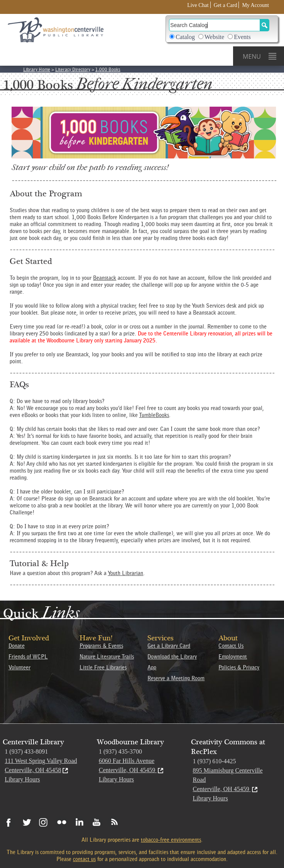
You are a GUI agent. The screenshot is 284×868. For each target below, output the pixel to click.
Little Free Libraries (103, 667)
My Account (255, 5)
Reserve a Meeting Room (176, 678)
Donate (17, 646)
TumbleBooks (154, 415)
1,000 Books (108, 69)
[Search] (215, 25)
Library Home (37, 69)
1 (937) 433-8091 (26, 751)
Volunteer (19, 667)
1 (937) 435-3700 (120, 751)
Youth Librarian (125, 573)
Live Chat (198, 5)
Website (214, 37)
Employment (233, 657)
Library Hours (22, 779)
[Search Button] (265, 25)
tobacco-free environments (171, 840)
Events (242, 37)
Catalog (185, 37)
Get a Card (226, 5)
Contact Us (231, 646)
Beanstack (105, 278)
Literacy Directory (73, 69)
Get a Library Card (169, 646)
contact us (84, 859)
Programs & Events (101, 646)
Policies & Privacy (239, 667)
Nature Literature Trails (107, 657)
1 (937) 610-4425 (215, 761)
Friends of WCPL (28, 657)
